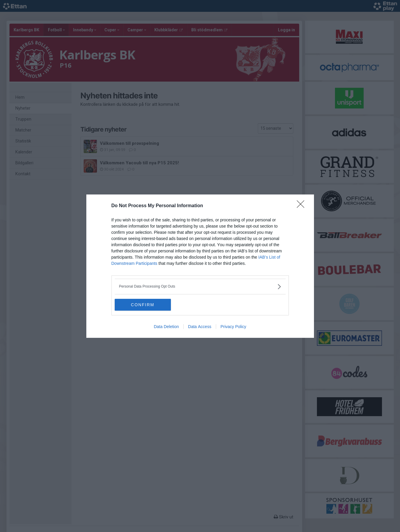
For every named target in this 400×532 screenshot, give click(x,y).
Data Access (200, 327)
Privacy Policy (233, 327)
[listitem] (200, 287)
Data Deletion (166, 327)
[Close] (302, 206)
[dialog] (200, 266)
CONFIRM (143, 304)
